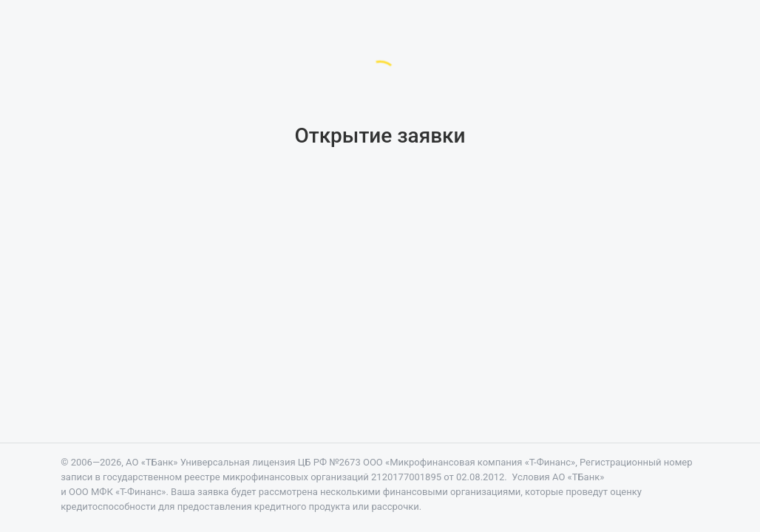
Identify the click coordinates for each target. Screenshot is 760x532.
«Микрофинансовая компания (480, 462)
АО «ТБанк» (152, 462)
